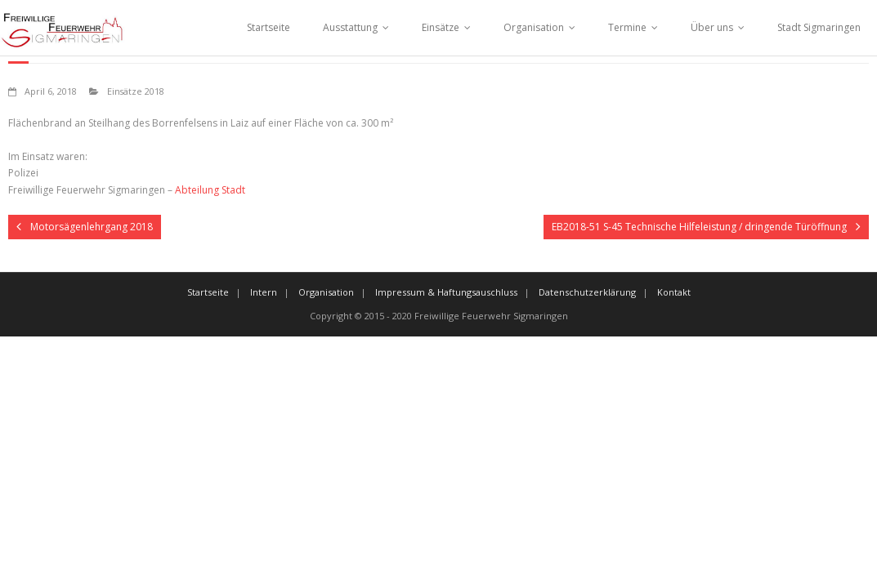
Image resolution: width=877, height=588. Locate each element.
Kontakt (674, 292)
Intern (264, 292)
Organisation (534, 27)
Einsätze (441, 27)
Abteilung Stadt (210, 190)
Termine (627, 27)
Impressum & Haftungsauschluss (446, 292)
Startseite (268, 27)
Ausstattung (350, 27)
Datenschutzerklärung (587, 292)
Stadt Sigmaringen (819, 27)
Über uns (712, 27)
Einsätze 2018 (136, 91)
